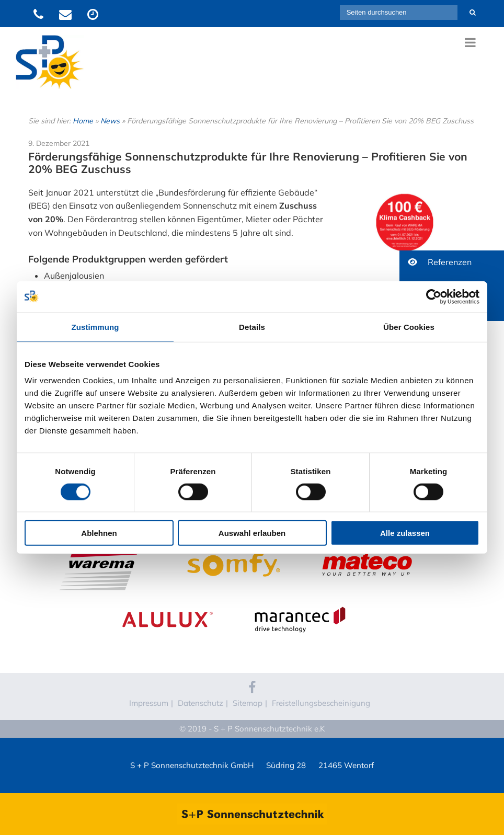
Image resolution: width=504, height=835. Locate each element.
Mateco (366, 543)
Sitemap (248, 703)
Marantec (300, 598)
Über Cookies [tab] (409, 327)
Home (83, 121)
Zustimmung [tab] (95, 327)
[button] (452, 262)
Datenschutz (201, 703)
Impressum (149, 703)
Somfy (234, 543)
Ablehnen (99, 533)
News (110, 121)
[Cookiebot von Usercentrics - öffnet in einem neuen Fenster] (434, 296)
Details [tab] (252, 327)
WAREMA (101, 543)
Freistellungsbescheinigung (321, 703)
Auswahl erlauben (252, 533)
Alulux (168, 598)
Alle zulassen (405, 533)
